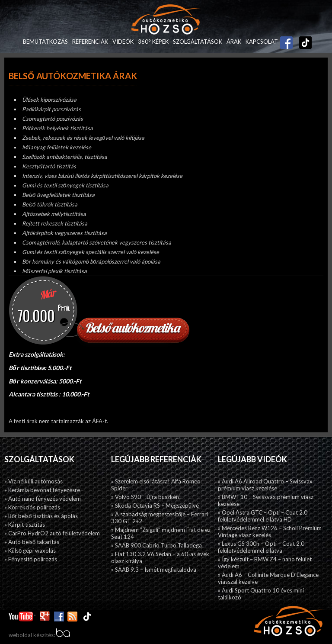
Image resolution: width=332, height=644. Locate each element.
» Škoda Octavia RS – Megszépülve (155, 506)
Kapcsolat (262, 42)
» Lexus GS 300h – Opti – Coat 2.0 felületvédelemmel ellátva (261, 547)
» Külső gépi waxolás (30, 551)
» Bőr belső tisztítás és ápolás (41, 516)
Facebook (287, 39)
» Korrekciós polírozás (32, 507)
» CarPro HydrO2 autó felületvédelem (52, 533)
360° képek (153, 42)
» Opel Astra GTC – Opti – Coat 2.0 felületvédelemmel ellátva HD (263, 516)
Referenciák (90, 42)
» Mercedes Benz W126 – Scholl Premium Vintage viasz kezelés (270, 531)
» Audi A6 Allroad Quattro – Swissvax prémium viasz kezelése (265, 485)
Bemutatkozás (45, 42)
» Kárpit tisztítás (25, 525)
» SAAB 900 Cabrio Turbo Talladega (156, 545)
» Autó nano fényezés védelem (43, 499)
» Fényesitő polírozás (31, 559)
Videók (123, 42)
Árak (234, 42)
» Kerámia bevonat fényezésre (42, 490)
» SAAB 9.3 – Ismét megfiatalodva (154, 570)
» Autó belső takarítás (32, 542)
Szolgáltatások (198, 42)
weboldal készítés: (39, 635)
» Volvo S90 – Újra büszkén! (146, 497)
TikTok (301, 42)
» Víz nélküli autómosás (34, 481)
